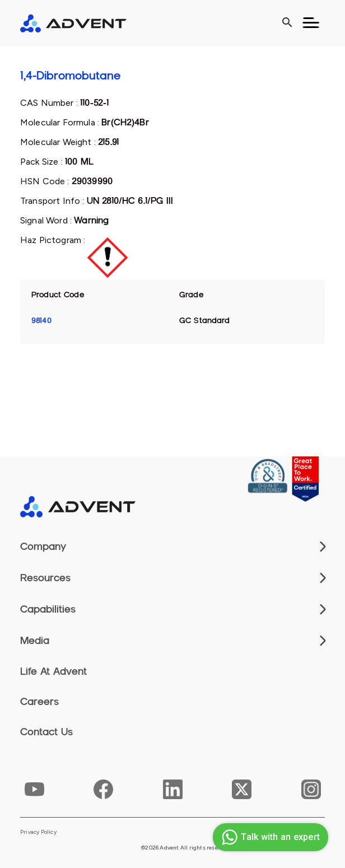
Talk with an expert (269, 837)
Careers (39, 702)
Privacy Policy (38, 832)
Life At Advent (53, 671)
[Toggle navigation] (311, 23)
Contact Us (46, 732)
